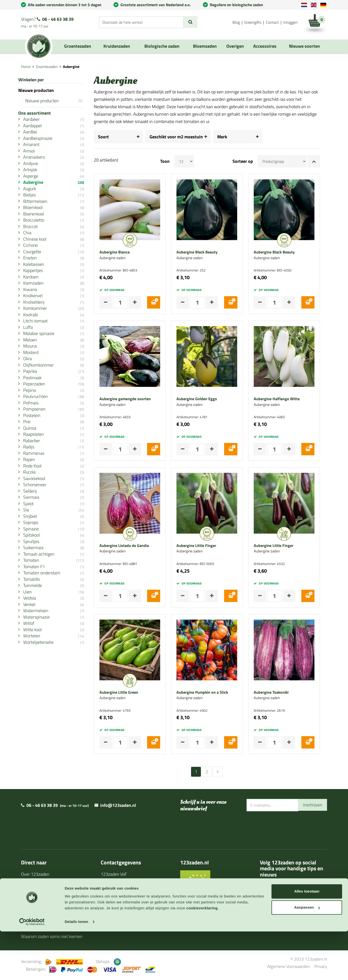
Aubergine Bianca (121, 252)
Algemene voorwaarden (123, 913)
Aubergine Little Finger (203, 546)
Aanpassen (307, 956)
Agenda (28, 898)
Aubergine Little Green (126, 692)
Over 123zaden (35, 874)
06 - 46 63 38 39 (58, 19)
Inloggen (290, 22)
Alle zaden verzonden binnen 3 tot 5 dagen (65, 5)
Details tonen (76, 970)
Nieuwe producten (57, 101)
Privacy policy (113, 921)
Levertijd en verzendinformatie (49, 882)
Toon (172, 161)
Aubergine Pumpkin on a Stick (209, 692)
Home (26, 67)
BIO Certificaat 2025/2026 (205, 894)
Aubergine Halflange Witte (283, 399)
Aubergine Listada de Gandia (131, 546)
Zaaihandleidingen (38, 890)
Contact (272, 22)
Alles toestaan (307, 940)
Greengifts (253, 22)
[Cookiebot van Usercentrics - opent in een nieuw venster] (32, 970)
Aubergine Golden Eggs (204, 399)
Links (26, 921)
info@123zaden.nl (118, 805)
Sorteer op (250, 161)
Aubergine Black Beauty (204, 252)
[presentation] (284, 827)
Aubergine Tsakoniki (278, 692)
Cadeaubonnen (35, 905)
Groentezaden (47, 67)
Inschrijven (312, 805)
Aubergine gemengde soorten (132, 399)
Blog (236, 22)
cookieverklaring (202, 957)
